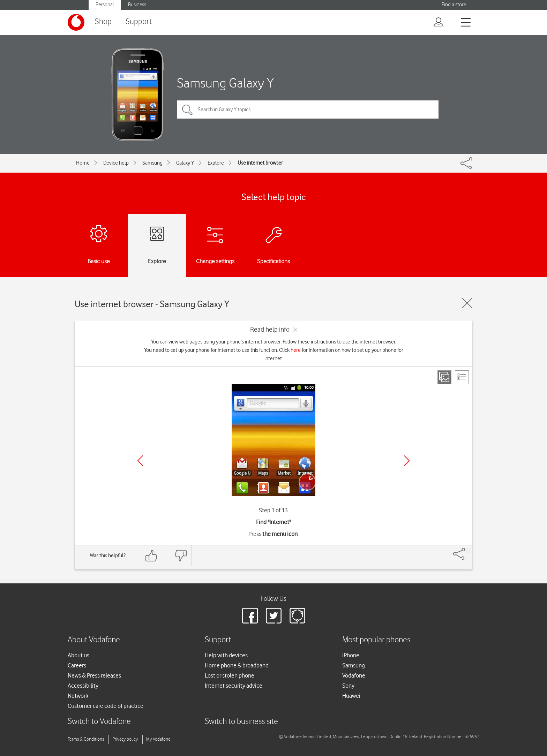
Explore (216, 163)
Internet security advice (234, 686)
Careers (77, 665)
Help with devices (226, 655)
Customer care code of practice (106, 706)
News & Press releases (94, 675)
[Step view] (444, 377)
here (296, 350)
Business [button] (137, 5)
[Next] (407, 461)
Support (139, 22)
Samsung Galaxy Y (225, 83)
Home (83, 163)
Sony (348, 686)
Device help (116, 163)
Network (78, 696)
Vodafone (354, 675)
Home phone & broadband (237, 665)
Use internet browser (260, 163)
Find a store (454, 5)
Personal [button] (105, 5)
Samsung (152, 163)
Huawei (351, 696)
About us (78, 655)
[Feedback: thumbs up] (151, 556)
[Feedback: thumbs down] (181, 556)
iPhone (351, 655)
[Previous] (140, 461)
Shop (103, 22)
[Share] (467, 550)
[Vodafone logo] (76, 22)
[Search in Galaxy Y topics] (308, 109)
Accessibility (83, 686)
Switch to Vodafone (99, 722)
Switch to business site (241, 722)
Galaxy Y (185, 163)
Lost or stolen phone (230, 675)
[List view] (462, 377)
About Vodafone (94, 640)
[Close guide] (467, 303)
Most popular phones (376, 640)
